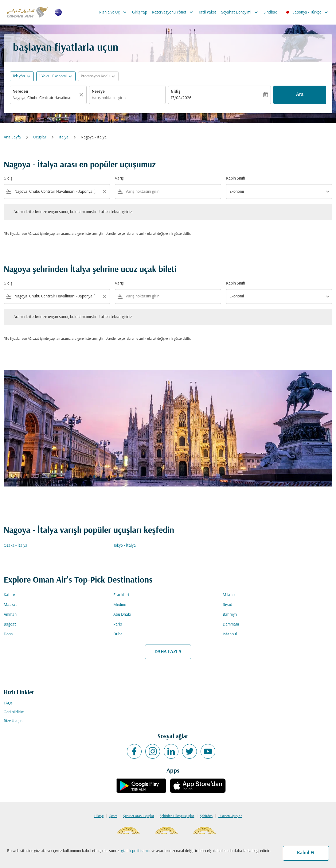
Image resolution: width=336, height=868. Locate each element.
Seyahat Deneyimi (241, 12)
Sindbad (270, 12)
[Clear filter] (104, 192)
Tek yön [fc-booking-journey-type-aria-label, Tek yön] (19, 76)
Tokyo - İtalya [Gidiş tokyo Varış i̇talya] (125, 546)
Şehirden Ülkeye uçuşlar (177, 816)
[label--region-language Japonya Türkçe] (307, 12)
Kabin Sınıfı (236, 178)
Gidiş (176, 92)
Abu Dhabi (122, 615)
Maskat (10, 605)
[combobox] (45, 98)
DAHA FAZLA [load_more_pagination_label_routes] (168, 652)
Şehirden (206, 816)
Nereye (98, 92)
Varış (119, 178)
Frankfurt (121, 595)
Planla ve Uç (114, 12)
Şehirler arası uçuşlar (139, 816)
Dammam (231, 624)
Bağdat (10, 624)
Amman (10, 615)
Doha (8, 634)
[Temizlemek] (82, 95)
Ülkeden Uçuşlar (230, 816)
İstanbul (230, 634)
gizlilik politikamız (136, 851)
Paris (118, 624)
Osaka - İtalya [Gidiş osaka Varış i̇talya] (16, 546)
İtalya (64, 137)
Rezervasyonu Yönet (174, 12)
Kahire (9, 595)
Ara (300, 95)
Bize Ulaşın (13, 721)
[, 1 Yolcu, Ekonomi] (53, 76)
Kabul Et (306, 853)
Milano (229, 595)
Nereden (20, 92)
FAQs (8, 703)
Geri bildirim (14, 712)
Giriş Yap (140, 12)
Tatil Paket (207, 12)
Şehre (113, 816)
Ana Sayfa (12, 137)
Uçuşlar (40, 137)
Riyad (227, 605)
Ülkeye (99, 816)
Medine (120, 605)
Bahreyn (230, 615)
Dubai (118, 634)
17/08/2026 (181, 98)
